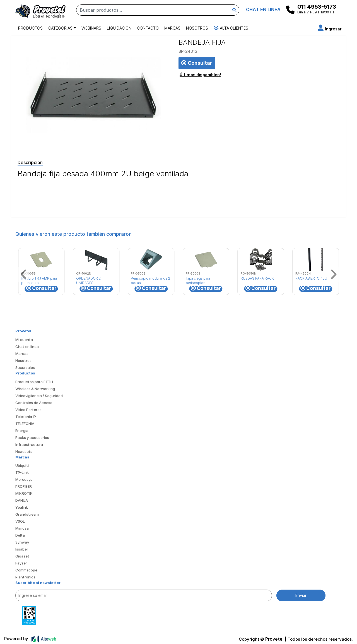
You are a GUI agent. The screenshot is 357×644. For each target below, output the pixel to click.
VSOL (20, 521)
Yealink (22, 507)
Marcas (172, 28)
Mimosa (22, 528)
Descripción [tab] (30, 162)
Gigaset (22, 556)
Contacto (148, 28)
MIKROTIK (24, 493)
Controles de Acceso (34, 403)
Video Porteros (28, 410)
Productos (30, 28)
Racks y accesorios (32, 438)
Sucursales (25, 367)
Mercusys (24, 479)
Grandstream (27, 514)
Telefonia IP (26, 417)
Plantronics (25, 577)
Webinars (91, 28)
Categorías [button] (60, 28)
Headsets (24, 451)
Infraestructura (29, 444)
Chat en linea (27, 347)
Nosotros (197, 28)
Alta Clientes (231, 28)
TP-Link (22, 472)
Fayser (21, 563)
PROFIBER (24, 486)
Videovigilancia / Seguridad (39, 396)
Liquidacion (119, 28)
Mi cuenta (24, 340)
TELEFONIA (25, 424)
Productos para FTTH (34, 382)
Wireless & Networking (35, 389)
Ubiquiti (22, 465)
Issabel (21, 549)
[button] (330, 29)
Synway (22, 542)
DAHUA (22, 500)
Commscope (26, 570)
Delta (20, 535)
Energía (22, 431)
